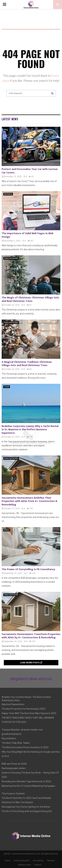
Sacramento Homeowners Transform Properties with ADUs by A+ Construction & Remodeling (31, 636)
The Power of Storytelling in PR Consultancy (28, 569)
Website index (24, 865)
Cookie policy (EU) (22, 861)
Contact (38, 865)
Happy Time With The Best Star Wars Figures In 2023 (29, 713)
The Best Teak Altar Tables (16, 743)
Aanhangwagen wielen (14, 768)
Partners (51, 861)
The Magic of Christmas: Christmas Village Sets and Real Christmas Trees (30, 299)
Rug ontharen (9, 738)
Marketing (8, 194)
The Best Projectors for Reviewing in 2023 (23, 709)
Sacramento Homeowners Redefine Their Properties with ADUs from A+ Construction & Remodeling (29, 501)
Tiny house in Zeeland (13, 794)
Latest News (10, 119)
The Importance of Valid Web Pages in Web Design (28, 235)
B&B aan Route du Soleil (14, 764)
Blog (6, 130)
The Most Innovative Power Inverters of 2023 (25, 747)
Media (7, 530)
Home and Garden (11, 258)
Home (8, 861)
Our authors (38, 861)
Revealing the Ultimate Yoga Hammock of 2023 (26, 781)
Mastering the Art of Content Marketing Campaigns (28, 786)
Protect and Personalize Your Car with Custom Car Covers (30, 171)
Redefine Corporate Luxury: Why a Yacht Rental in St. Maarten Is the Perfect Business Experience (30, 430)
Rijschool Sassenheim (13, 704)
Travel (7, 387)
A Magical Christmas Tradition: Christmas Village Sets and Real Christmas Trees (27, 364)
